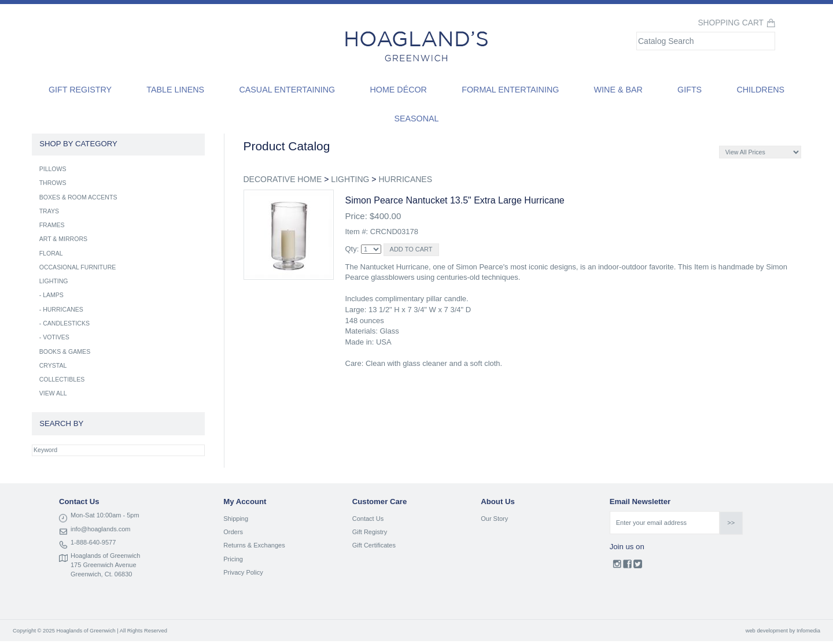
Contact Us (368, 519)
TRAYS (49, 211)
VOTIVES (56, 337)
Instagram (617, 567)
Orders (233, 532)
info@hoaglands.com (101, 529)
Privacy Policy (243, 572)
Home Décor (398, 90)
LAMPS (53, 295)
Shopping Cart (731, 23)
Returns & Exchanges (254, 545)
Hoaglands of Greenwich (105, 556)
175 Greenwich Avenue (104, 565)
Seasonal (416, 119)
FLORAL (51, 253)
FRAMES (52, 225)
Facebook (627, 567)
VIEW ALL (53, 393)
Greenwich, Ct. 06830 (101, 574)
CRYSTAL (53, 365)
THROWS (53, 183)
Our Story (494, 519)
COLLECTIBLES (62, 379)
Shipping (236, 519)
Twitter (638, 567)
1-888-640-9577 (93, 542)
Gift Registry (80, 90)
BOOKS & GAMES (65, 351)
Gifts (690, 90)
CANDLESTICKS (66, 323)
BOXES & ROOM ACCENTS (78, 197)
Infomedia (808, 631)
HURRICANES (405, 179)
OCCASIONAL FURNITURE (78, 267)
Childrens (760, 90)
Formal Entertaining (510, 90)
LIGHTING (350, 179)
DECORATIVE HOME (283, 179)
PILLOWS (53, 169)
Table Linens (175, 90)
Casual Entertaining (287, 90)
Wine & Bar (618, 90)
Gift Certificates (374, 545)
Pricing (233, 559)
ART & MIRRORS (63, 239)
